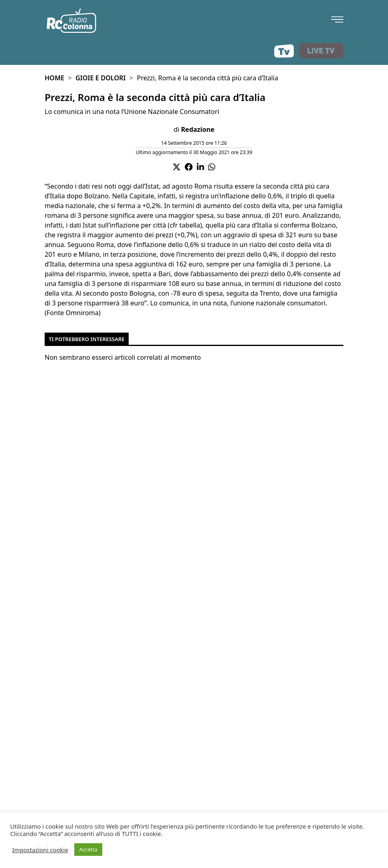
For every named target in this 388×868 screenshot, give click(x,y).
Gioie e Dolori (101, 78)
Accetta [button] (88, 849)
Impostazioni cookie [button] (40, 850)
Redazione (198, 129)
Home (54, 78)
